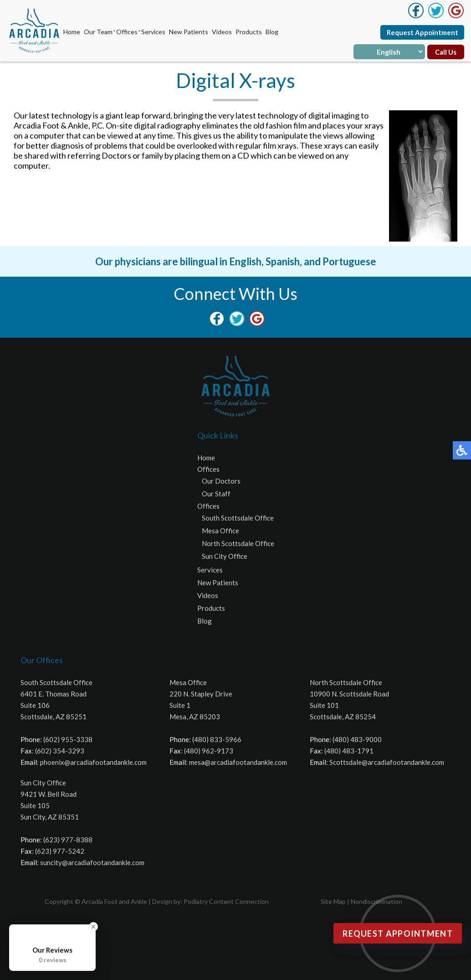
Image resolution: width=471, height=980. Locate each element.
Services (153, 32)
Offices (127, 32)
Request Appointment (422, 32)
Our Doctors (221, 481)
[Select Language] (389, 52)
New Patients (189, 32)
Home (72, 32)
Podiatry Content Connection (226, 901)
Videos (222, 32)
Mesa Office (220, 531)
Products (249, 32)
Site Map (333, 901)
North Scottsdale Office (238, 543)
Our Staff (216, 494)
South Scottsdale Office (238, 518)
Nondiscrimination (376, 901)
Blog (272, 32)
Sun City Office (225, 556)
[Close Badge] (93, 927)
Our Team (98, 32)
